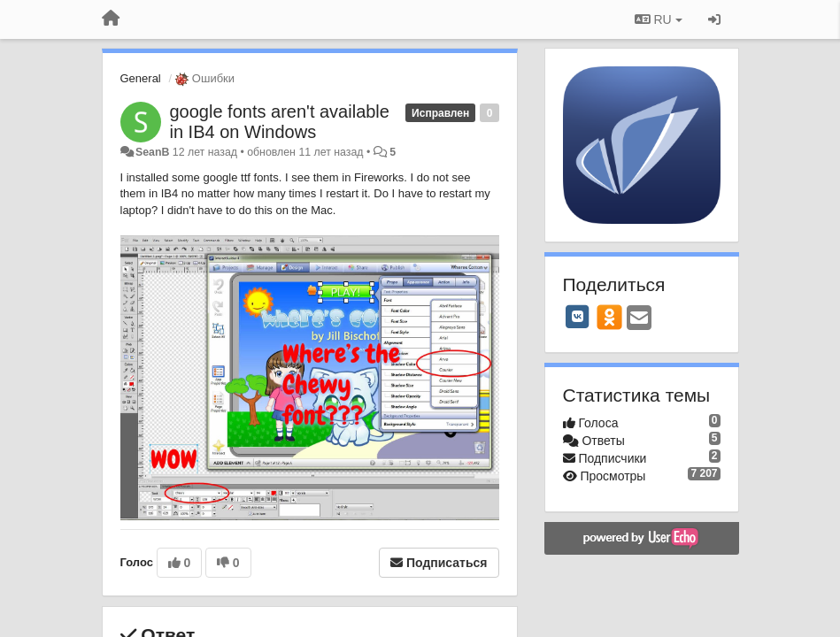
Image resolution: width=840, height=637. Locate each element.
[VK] (578, 317)
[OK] (609, 317)
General (141, 78)
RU (659, 19)
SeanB (152, 152)
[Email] (639, 319)
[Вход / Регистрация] (714, 19)
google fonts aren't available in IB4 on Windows (280, 122)
